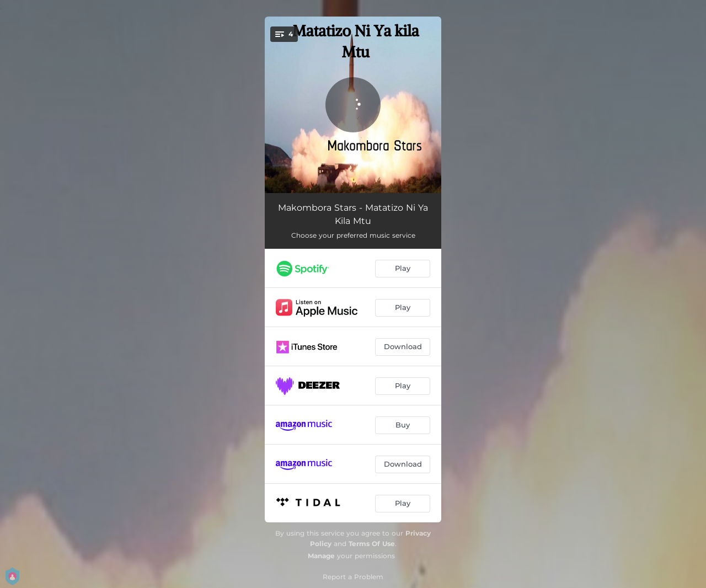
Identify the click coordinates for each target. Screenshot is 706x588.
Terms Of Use (372, 544)
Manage (321, 556)
